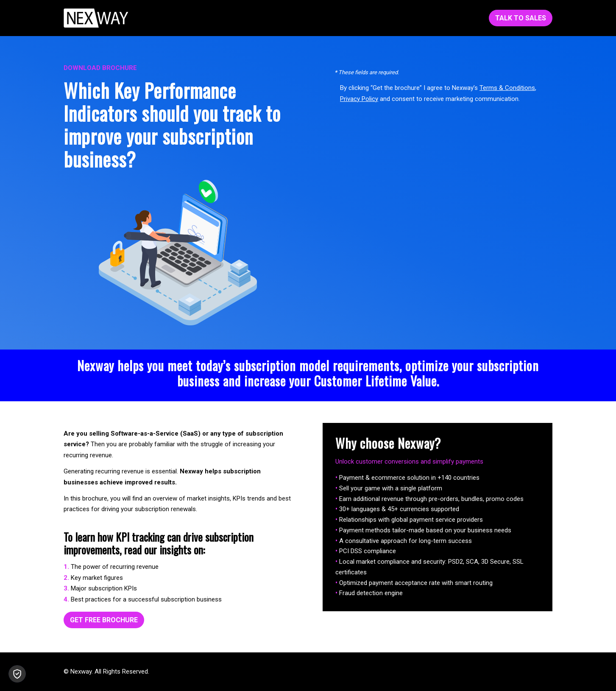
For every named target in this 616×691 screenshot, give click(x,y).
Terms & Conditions (507, 88)
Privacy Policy (359, 99)
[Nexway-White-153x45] (96, 18)
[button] (17, 674)
